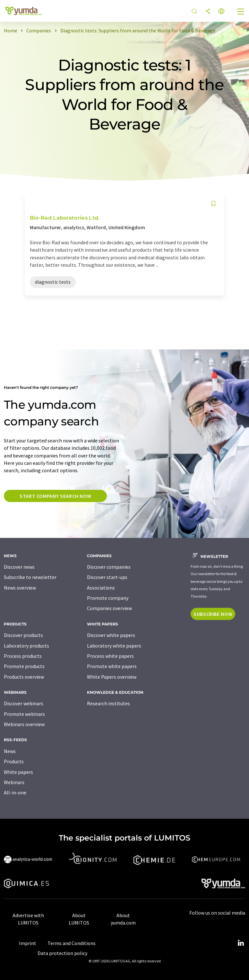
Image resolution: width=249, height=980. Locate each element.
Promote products (24, 666)
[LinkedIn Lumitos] (241, 943)
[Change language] (221, 12)
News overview (20, 588)
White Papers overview (112, 677)
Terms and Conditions (72, 943)
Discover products (23, 635)
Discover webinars (24, 703)
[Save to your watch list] (213, 204)
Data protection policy (62, 953)
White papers (18, 772)
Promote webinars (24, 714)
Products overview (24, 677)
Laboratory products (26, 646)
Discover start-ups (107, 577)
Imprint (28, 943)
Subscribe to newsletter (30, 577)
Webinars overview (24, 724)
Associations (101, 588)
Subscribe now (213, 614)
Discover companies (109, 567)
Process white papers (110, 656)
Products (14, 761)
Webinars (14, 782)
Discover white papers (111, 635)
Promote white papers (112, 666)
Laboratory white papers (114, 646)
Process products (23, 656)
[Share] (208, 12)
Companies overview (109, 608)
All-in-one (15, 792)
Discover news (19, 567)
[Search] (194, 12)
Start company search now (55, 496)
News (10, 751)
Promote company (108, 598)
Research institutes (108, 703)
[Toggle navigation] (241, 12)
